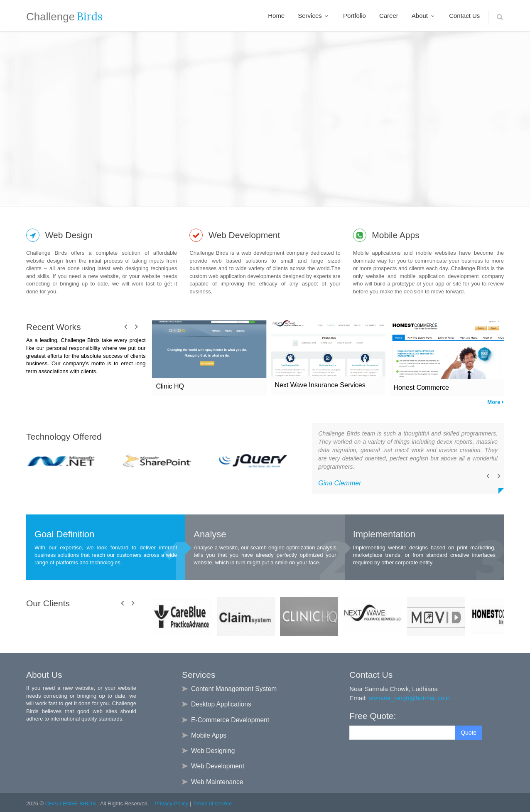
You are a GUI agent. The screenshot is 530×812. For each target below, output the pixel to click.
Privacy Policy (171, 803)
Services (314, 16)
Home (276, 16)
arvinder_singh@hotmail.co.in (410, 698)
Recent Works (54, 327)
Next (136, 327)
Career (389, 16)
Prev (126, 327)
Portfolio (355, 16)
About (424, 16)
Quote (469, 733)
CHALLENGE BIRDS (71, 803)
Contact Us (464, 16)
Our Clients (48, 603)
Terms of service (212, 803)
